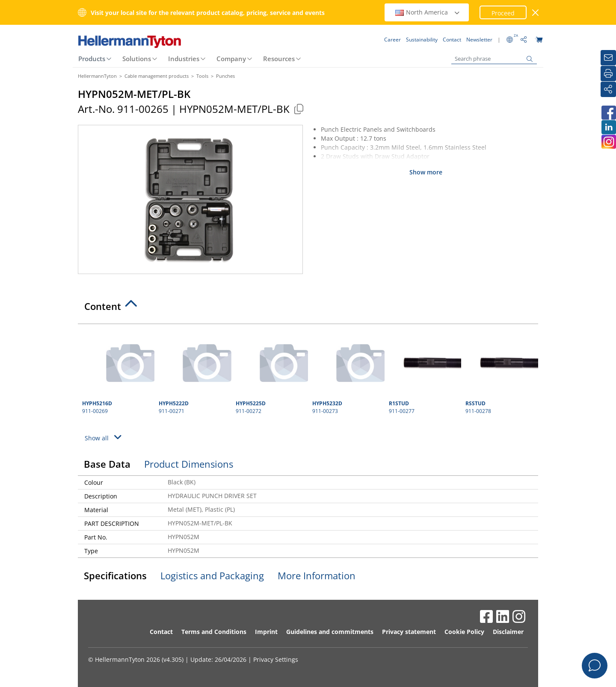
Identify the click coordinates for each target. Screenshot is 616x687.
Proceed (503, 13)
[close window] (536, 13)
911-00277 (424, 372)
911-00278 (500, 372)
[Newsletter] (608, 58)
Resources (279, 59)
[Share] (608, 89)
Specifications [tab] (115, 575)
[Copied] (299, 109)
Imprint (266, 632)
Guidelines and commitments (330, 632)
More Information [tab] (317, 575)
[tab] (308, 309)
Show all (104, 437)
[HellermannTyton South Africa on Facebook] (608, 113)
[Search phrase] (494, 59)
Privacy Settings (276, 659)
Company (231, 59)
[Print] (608, 74)
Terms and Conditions (214, 632)
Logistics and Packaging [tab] (212, 575)
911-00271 (194, 372)
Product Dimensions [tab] (189, 464)
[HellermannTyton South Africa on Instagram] (608, 142)
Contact (161, 632)
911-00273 (347, 372)
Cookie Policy (464, 632)
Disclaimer (508, 632)
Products (92, 59)
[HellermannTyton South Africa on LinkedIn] (608, 127)
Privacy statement (409, 632)
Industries (184, 59)
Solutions (137, 59)
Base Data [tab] (107, 464)
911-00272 (271, 372)
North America (428, 12)
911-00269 (117, 372)
